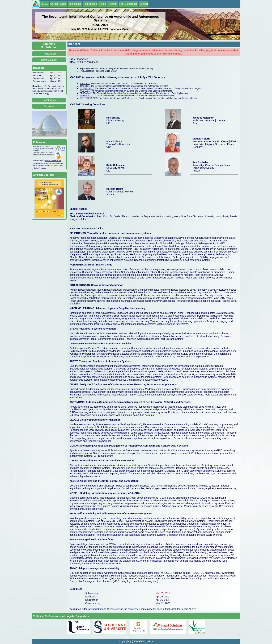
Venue (102, 4)
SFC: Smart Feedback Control (87, 214)
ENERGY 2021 (87, 88)
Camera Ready (49, 60)
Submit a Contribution (49, 46)
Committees (75, 4)
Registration (49, 54)
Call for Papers (58, 4)
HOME (45, 4)
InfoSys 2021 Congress (151, 77)
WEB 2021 (85, 91)
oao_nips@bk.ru (78, 219)
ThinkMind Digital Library (106, 71)
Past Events (49, 100)
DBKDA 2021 (86, 93)
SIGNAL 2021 (86, 96)
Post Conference (128, 4)
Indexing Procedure (39, 168)
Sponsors (49, 106)
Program (113, 4)
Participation (90, 4)
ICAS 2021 (85, 86)
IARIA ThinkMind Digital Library (43, 155)
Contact (144, 4)
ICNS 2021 (85, 84)
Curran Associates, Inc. (54, 161)
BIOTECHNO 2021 (88, 98)
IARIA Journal (59, 165)
